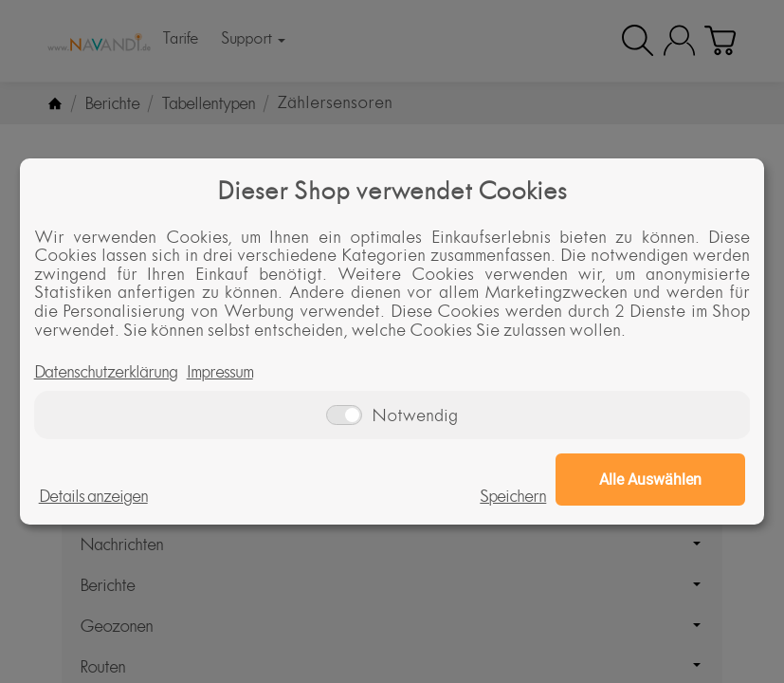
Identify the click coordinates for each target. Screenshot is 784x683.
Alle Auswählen (650, 480)
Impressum (220, 372)
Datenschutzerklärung (106, 372)
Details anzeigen (93, 496)
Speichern (513, 496)
